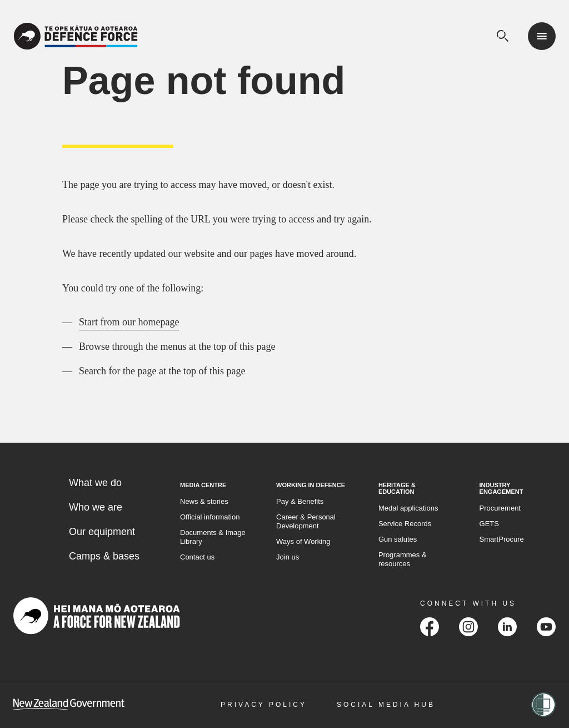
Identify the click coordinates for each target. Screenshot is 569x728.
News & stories (204, 501)
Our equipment (102, 532)
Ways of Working (303, 541)
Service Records (405, 524)
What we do (95, 483)
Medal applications (408, 508)
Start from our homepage (129, 322)
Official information (210, 517)
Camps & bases (104, 556)
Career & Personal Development (306, 521)
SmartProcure (502, 539)
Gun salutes (398, 539)
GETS (489, 524)
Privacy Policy (264, 705)
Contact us (197, 557)
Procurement (500, 508)
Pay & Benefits (300, 501)
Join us (288, 557)
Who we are (96, 507)
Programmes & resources (403, 559)
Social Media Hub (386, 705)
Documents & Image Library (213, 537)
